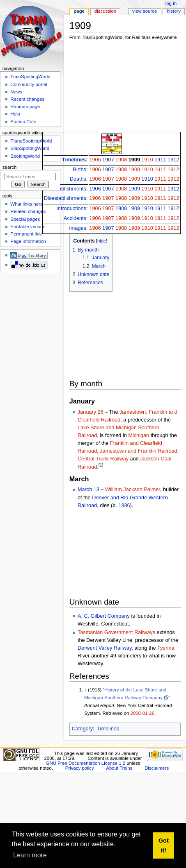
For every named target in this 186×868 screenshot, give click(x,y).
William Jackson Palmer (133, 490)
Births (80, 170)
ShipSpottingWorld (30, 148)
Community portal (29, 84)
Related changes (28, 211)
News (16, 92)
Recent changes (27, 99)
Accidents (75, 218)
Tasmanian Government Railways (116, 632)
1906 (95, 160)
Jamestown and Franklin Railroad (138, 451)
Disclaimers (157, 768)
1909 (134, 160)
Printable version (28, 227)
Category (82, 729)
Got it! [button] (164, 845)
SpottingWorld (25, 156)
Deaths (78, 179)
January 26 (91, 412)
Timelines (74, 160)
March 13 (88, 490)
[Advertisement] (112, 88)
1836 (124, 505)
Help (15, 114)
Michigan (139, 435)
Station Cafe (23, 122)
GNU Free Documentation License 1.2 (86, 763)
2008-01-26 (142, 713)
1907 (108, 160)
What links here (26, 204)
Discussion (105, 11)
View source (145, 11)
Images (78, 228)
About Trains (119, 768)
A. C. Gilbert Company (104, 616)
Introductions (71, 209)
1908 (121, 160)
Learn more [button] (30, 855)
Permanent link (26, 234)
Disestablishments (65, 198)
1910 (147, 160)
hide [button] (102, 241)
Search (10, 167)
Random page (25, 107)
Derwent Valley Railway (104, 648)
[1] (101, 465)
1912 (173, 160)
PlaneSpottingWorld (31, 141)
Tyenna (166, 648)
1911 (160, 160)
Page (79, 11)
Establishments (69, 189)
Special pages (25, 219)
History (174, 11)
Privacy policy (80, 768)
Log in (171, 3)
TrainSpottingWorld (30, 77)
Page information (28, 241)
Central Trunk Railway (103, 459)
